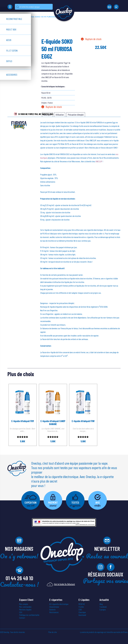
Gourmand (82, 615)
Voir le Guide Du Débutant (61, 584)
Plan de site (53, 632)
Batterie (52, 610)
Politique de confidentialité (29, 615)
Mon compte (24, 604)
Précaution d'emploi (76, 115)
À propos (103, 610)
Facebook (103, 607)
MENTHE (82, 604)
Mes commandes (25, 607)
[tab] (60, 115)
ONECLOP (99, 161)
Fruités (81, 607)
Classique (82, 612)
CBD (80, 610)
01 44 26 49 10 (19, 578)
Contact (22, 618)
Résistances (54, 612)
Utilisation (60, 115)
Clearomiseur (54, 607)
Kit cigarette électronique (59, 604)
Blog (101, 604)
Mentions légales (25, 610)
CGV (21, 612)
